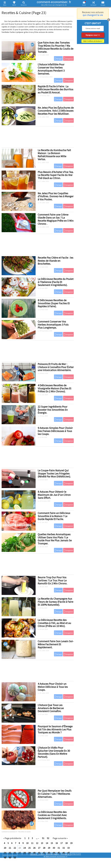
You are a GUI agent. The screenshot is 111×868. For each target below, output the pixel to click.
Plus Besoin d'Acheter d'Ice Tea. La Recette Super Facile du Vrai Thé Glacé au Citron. (56, 175)
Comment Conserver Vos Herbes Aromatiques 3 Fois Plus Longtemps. (53, 325)
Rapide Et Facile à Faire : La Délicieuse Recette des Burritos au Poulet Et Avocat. (55, 89)
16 (57, 843)
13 (42, 843)
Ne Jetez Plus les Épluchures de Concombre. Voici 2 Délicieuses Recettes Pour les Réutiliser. (56, 111)
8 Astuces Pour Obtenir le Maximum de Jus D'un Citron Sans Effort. (54, 495)
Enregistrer (68, 59)
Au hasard (93, 5)
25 (29, 848)
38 (25, 853)
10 (27, 843)
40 (34, 853)
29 (49, 848)
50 (15, 858)
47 (69, 853)
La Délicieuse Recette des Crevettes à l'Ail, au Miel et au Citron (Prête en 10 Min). (54, 623)
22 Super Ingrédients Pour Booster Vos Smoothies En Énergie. (53, 410)
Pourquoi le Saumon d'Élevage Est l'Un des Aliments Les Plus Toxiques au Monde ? (55, 729)
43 (49, 853)
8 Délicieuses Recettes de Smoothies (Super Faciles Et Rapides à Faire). (54, 303)
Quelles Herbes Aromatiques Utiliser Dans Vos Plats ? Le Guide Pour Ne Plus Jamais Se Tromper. (55, 539)
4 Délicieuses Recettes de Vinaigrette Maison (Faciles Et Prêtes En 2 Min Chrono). (54, 388)
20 (5, 848)
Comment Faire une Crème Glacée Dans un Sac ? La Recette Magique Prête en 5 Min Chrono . (56, 219)
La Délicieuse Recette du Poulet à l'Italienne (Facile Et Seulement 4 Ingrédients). (56, 282)
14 (47, 843)
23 (20, 848)
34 (5, 853)
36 (15, 853)
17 (62, 843)
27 (39, 848)
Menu (5, 5)
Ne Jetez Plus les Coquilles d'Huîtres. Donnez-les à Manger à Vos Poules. (56, 196)
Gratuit (84, 5)
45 (59, 853)
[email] (93, 28)
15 (52, 843)
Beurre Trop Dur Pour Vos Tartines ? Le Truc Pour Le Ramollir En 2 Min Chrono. (53, 580)
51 (43, 838)
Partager (58, 59)
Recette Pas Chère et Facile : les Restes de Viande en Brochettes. (55, 261)
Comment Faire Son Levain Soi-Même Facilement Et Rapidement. (56, 644)
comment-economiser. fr (54, 3)
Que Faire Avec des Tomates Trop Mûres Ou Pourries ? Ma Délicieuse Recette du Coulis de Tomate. (56, 47)
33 (69, 848)
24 (25, 848)
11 (32, 843)
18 (66, 843)
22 (15, 848)
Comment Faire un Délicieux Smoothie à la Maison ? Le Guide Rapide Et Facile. (54, 516)
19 (71, 843)
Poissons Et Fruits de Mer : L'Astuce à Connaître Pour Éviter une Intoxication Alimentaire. (56, 367)
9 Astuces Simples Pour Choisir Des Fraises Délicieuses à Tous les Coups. (55, 431)
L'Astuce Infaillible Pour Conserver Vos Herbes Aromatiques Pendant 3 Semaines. (51, 69)
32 (64, 848)
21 (10, 848)
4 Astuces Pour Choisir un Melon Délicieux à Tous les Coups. (53, 687)
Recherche (24, 5)
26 (34, 848)
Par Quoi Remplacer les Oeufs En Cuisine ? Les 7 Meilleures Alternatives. (55, 794)
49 (10, 858)
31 (59, 848)
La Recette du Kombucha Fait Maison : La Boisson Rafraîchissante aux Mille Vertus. (54, 155)
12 (37, 843)
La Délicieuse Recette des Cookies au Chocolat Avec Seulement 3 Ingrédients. (52, 815)
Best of (14, 5)
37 (20, 853)
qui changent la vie (93, 15)
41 (39, 853)
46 (64, 853)
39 (29, 853)
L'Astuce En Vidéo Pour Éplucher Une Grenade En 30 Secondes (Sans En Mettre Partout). (54, 752)
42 (44, 853)
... (37, 838)
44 (54, 853)
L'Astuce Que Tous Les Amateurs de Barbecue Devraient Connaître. (51, 708)
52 (48, 838)
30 (54, 848)
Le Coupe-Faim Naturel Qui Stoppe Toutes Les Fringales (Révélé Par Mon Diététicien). (54, 473)
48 (5, 858)
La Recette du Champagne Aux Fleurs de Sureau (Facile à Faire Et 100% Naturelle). (55, 602)
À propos (103, 5)
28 (44, 848)
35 (10, 853)
